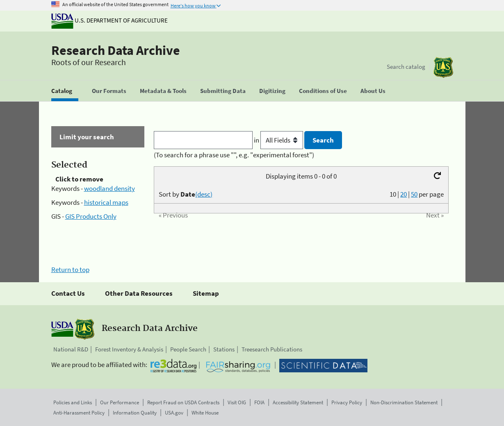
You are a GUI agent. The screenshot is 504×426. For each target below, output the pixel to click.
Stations (224, 349)
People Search (188, 349)
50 (414, 194)
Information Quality (135, 413)
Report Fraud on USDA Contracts (183, 402)
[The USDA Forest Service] (443, 67)
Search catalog (406, 67)
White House (205, 413)
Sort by (186, 194)
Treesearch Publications (272, 349)
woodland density (109, 188)
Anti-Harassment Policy (79, 413)
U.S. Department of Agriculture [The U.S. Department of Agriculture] (109, 20)
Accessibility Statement (298, 402)
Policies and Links (73, 402)
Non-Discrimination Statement (404, 402)
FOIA (259, 402)
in (279, 140)
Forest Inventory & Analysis (129, 349)
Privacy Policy (347, 402)
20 (404, 194)
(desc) (204, 194)
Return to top (70, 270)
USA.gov (174, 413)
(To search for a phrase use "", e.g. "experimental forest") (234, 155)
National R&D (71, 349)
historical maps (106, 202)
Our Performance (120, 402)
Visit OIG (237, 402)
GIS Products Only (91, 216)
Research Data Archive (116, 50)
